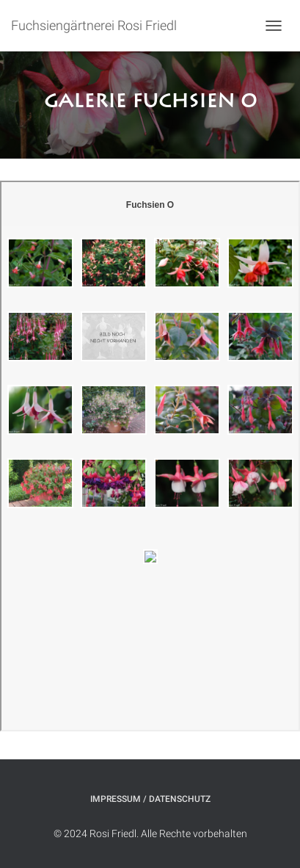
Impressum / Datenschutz (150, 799)
